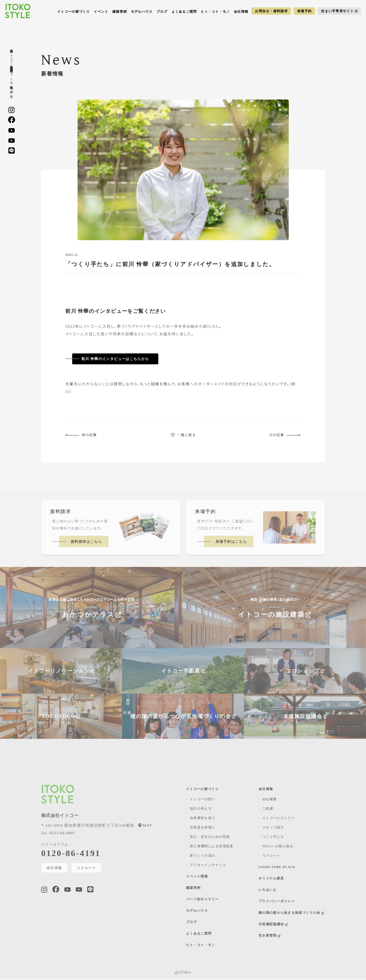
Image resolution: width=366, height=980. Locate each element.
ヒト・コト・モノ (215, 12)
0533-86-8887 (58, 834)
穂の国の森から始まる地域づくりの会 (291, 913)
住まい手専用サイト (339, 11)
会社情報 (241, 12)
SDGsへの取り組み (278, 847)
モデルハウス (142, 12)
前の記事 (82, 435)
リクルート (87, 869)
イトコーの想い (203, 800)
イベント (101, 12)
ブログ (162, 12)
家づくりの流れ (203, 856)
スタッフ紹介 (273, 828)
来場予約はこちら (231, 542)
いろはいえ (268, 891)
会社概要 (270, 800)
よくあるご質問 (184, 12)
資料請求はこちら (86, 542)
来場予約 (304, 11)
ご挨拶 (268, 809)
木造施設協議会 (273, 925)
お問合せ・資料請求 (271, 11)
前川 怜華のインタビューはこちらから (115, 359)
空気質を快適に (203, 828)
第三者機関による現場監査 (212, 847)
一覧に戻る (183, 435)
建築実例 (120, 12)
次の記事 (284, 435)
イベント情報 (197, 877)
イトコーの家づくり (74, 12)
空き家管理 (269, 936)
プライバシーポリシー (277, 902)
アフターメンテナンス (208, 866)
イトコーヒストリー (279, 819)
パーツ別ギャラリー (202, 900)
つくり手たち (273, 837)
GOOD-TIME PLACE (277, 868)
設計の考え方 (201, 809)
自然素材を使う (203, 819)
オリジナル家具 (271, 879)
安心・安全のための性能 (210, 837)
